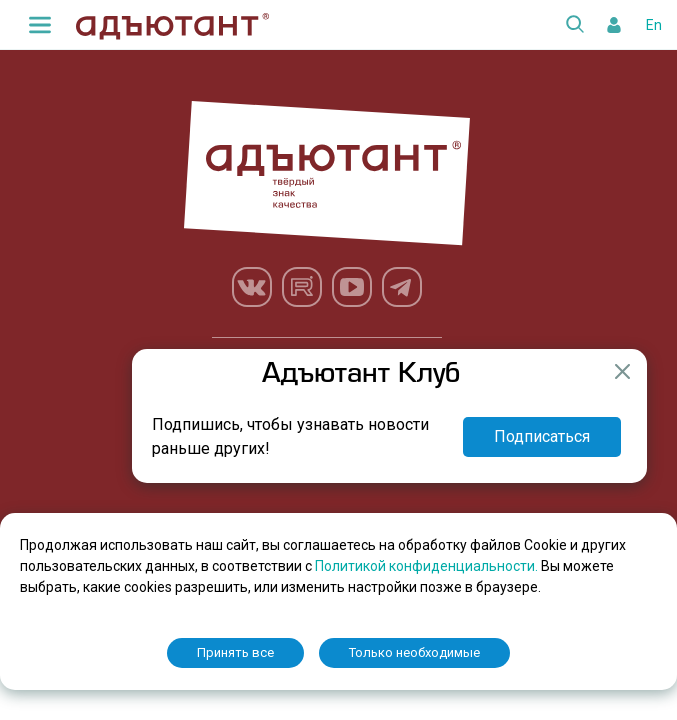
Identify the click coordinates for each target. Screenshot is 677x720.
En (654, 25)
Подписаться (542, 436)
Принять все (235, 652)
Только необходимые (414, 652)
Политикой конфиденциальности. (428, 566)
